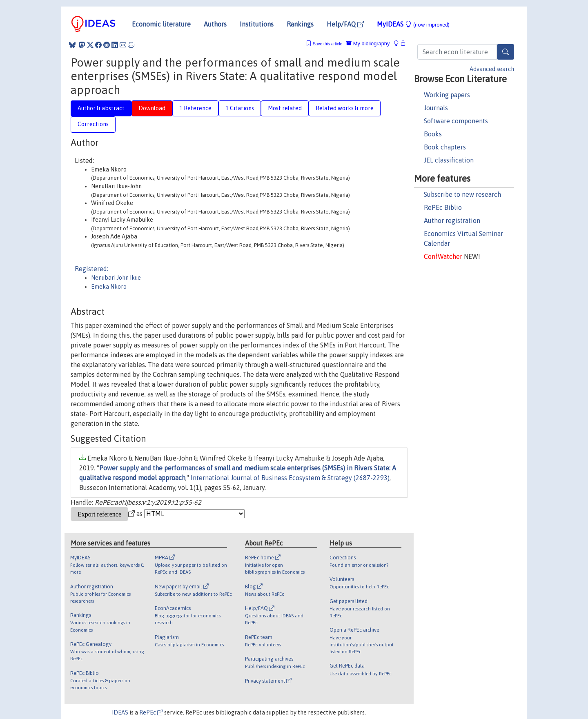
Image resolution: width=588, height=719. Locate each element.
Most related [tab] (285, 108)
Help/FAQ (345, 24)
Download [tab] (152, 108)
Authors (215, 24)
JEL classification (449, 160)
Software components (456, 121)
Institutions (257, 24)
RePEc (151, 712)
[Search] (506, 52)
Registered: (91, 269)
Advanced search (492, 69)
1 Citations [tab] (240, 108)
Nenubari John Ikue (116, 278)
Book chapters (445, 147)
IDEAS (120, 712)
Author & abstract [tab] (101, 108)
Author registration (452, 220)
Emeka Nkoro (109, 287)
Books (433, 134)
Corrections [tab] (93, 124)
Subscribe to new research (462, 194)
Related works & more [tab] (345, 108)
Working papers (447, 95)
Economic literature (161, 24)
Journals (436, 108)
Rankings (300, 24)
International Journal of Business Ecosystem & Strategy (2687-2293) (290, 478)
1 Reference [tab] (195, 108)
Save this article (327, 44)
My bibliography (368, 43)
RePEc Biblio (443, 207)
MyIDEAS (413, 24)
